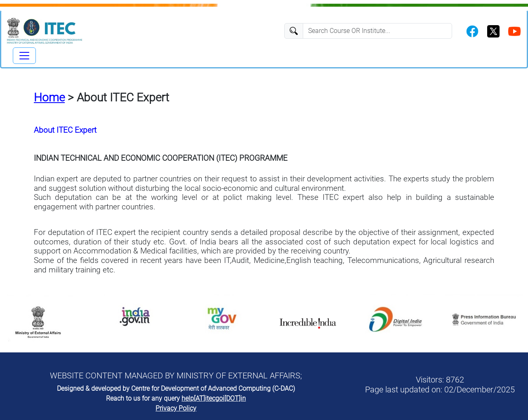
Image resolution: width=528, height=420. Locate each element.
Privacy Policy (176, 408)
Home (49, 97)
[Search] (377, 31)
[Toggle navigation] (24, 56)
